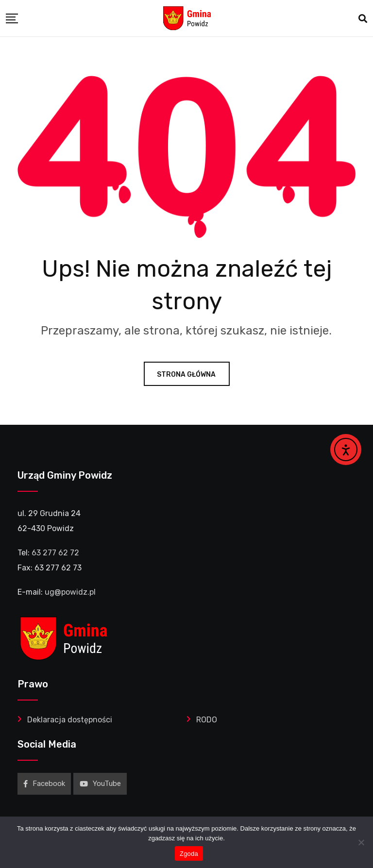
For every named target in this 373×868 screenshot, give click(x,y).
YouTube (100, 784)
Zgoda (189, 854)
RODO (207, 720)
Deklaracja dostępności (70, 720)
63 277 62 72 (55, 553)
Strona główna (187, 375)
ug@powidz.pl (70, 592)
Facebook (44, 784)
